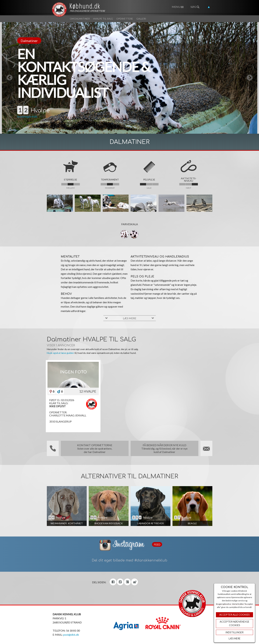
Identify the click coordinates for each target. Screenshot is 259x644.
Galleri (141, 19)
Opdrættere (125, 19)
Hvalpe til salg (103, 19)
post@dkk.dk (71, 635)
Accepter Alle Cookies (234, 615)
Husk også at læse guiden (60, 353)
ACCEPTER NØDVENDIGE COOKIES (234, 624)
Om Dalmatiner (80, 19)
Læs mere (235, 638)
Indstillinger (234, 632)
